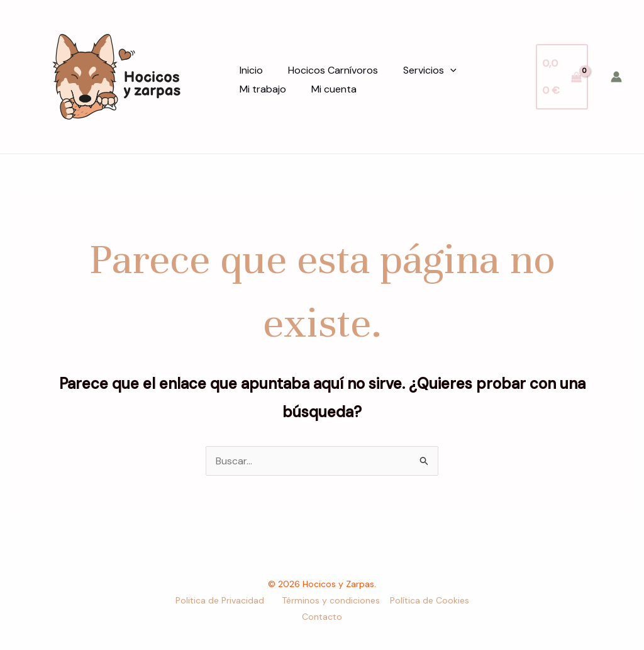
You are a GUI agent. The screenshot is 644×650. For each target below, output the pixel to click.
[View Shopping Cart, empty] (562, 76)
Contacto (322, 617)
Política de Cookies (430, 600)
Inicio (251, 70)
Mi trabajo (263, 89)
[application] (450, 70)
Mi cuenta (334, 89)
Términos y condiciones (331, 600)
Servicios (430, 70)
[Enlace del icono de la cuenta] (616, 77)
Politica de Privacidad (221, 600)
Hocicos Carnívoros (333, 70)
